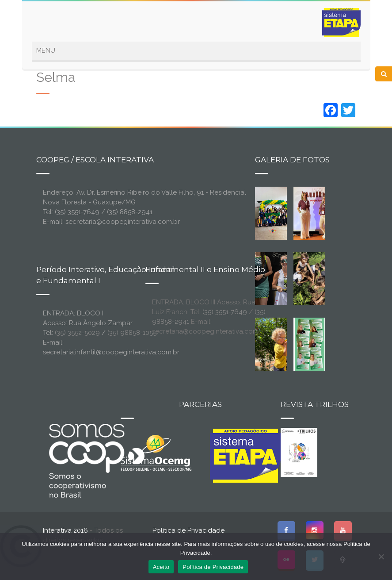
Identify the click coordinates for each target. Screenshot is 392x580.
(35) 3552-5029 (77, 333)
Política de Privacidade (188, 530)
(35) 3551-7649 (225, 312)
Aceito (161, 567)
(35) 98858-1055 (132, 333)
